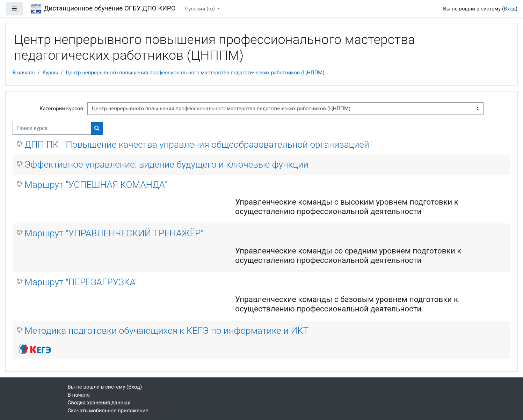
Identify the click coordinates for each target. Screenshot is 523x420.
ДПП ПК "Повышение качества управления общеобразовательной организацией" (198, 145)
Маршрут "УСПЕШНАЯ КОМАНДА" (96, 185)
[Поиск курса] (52, 128)
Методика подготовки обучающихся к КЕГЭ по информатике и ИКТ (167, 331)
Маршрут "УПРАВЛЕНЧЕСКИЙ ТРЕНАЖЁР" (114, 233)
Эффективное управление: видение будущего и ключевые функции (166, 164)
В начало (24, 73)
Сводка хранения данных (99, 403)
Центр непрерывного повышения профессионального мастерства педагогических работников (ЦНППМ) (195, 73)
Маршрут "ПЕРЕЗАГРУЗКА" (81, 282)
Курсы (50, 73)
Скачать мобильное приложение (108, 411)
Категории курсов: (62, 109)
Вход (510, 9)
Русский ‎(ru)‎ (201, 9)
